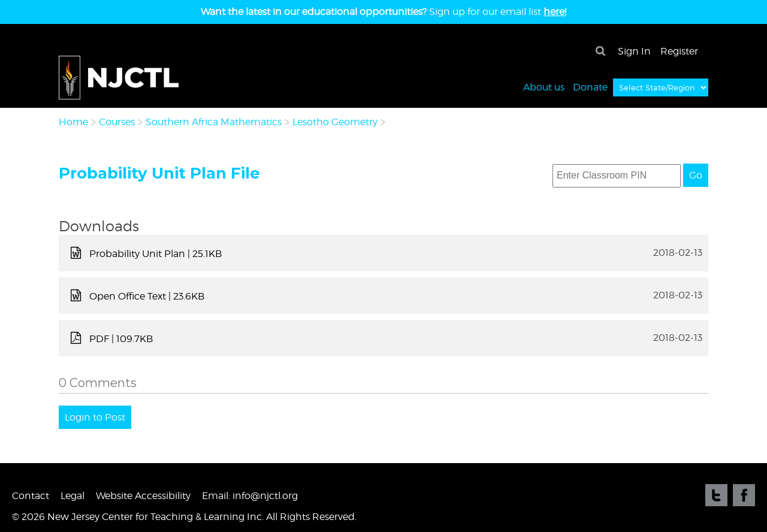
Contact (31, 496)
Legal (73, 496)
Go (696, 175)
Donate (590, 87)
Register (679, 51)
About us (544, 87)
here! (555, 12)
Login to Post (95, 417)
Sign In (634, 51)
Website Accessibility (143, 496)
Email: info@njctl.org (250, 496)
